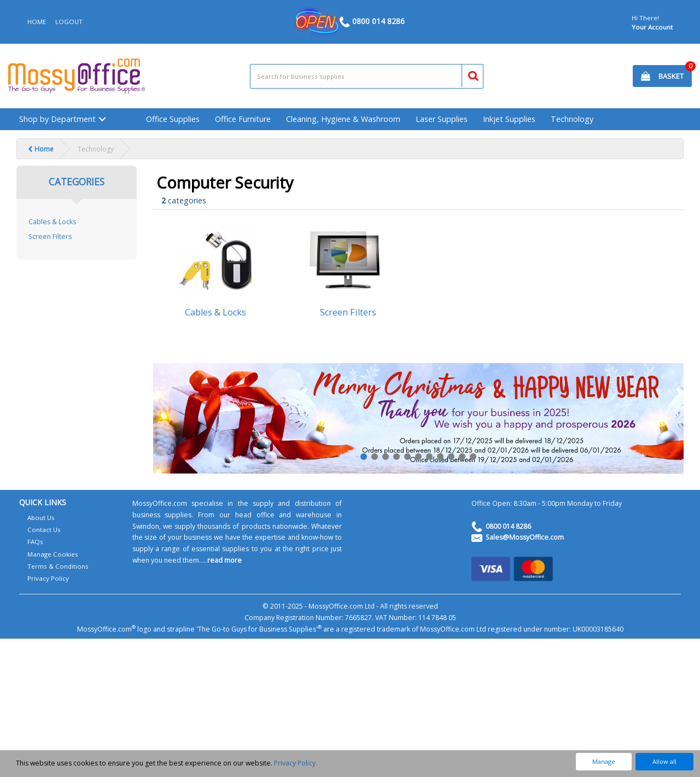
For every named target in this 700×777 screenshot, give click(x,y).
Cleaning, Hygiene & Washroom (343, 119)
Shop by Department (57, 119)
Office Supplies (173, 119)
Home (41, 149)
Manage (604, 761)
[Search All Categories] (367, 76)
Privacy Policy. (296, 763)
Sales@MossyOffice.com (525, 537)
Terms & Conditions (58, 566)
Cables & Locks (52, 222)
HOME (37, 22)
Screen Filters (50, 236)
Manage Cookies (53, 554)
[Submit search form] (468, 74)
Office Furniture (243, 119)
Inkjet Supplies (509, 119)
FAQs (35, 542)
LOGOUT (69, 22)
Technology (572, 119)
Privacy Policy (48, 578)
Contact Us (44, 530)
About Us (41, 518)
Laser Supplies (442, 119)
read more (224, 560)
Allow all (664, 761)
